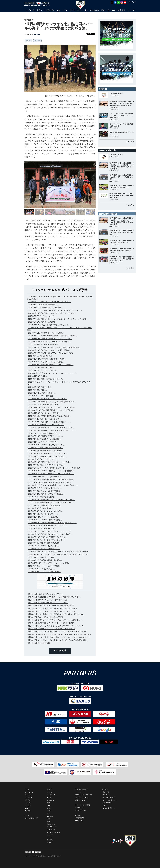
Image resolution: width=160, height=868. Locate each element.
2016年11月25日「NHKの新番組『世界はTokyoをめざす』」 (52, 523)
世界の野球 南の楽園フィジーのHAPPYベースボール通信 (51, 623)
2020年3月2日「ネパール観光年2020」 (44, 404)
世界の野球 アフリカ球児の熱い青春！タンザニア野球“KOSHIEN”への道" (57, 632)
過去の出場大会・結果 (32, 818)
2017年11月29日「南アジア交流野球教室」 (45, 477)
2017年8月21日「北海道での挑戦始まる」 (45, 488)
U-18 (49, 805)
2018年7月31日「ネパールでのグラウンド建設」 (48, 454)
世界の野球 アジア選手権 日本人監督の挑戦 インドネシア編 (53, 608)
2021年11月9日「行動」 (38, 376)
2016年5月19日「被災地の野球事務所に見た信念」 (49, 537)
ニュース (50, 837)
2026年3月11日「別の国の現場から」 (43, 305)
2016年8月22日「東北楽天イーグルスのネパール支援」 (50, 531)
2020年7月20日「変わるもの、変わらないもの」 (48, 399)
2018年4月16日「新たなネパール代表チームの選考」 (49, 462)
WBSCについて (80, 821)
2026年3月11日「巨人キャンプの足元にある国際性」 (49, 302)
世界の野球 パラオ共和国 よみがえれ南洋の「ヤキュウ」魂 (52, 629)
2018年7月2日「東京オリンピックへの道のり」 (47, 456)
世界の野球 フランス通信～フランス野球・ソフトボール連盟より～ (55, 620)
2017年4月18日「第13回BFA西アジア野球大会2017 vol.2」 (52, 500)
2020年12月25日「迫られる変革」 (42, 393)
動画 (49, 821)
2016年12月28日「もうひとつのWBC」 (44, 517)
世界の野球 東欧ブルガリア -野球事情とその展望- (48, 600)
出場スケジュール (80, 800)
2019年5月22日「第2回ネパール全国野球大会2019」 (49, 422)
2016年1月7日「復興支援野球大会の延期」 (45, 560)
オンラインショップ (109, 797)
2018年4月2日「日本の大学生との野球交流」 (46, 465)
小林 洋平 (37, 41)
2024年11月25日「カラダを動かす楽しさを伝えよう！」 (51, 325)
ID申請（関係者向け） (109, 808)
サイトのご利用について (110, 800)
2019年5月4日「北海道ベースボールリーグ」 (46, 425)
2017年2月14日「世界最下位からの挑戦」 (45, 505)
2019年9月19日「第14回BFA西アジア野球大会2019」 (50, 416)
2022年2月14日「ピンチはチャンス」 (43, 370)
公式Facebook (107, 803)
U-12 (49, 811)
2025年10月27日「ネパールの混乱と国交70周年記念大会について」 (55, 310)
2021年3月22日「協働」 (38, 390)
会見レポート (51, 829)
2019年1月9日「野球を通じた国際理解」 (44, 439)
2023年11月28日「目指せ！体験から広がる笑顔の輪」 (50, 339)
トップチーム (29, 792)
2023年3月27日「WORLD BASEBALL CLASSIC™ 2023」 (51, 353)
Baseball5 (50, 816)
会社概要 (78, 815)
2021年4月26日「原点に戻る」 (41, 387)
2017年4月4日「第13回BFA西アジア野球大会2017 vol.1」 (51, 503)
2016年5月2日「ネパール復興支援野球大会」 (46, 540)
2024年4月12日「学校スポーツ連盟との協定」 (47, 333)
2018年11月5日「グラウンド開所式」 (43, 442)
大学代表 (28, 800)
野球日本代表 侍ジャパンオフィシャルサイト (38, 4)
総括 (49, 819)
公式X (105, 805)
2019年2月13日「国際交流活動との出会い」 (46, 436)
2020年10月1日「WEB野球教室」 (42, 396)
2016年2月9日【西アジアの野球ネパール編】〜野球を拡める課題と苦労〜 (58, 554)
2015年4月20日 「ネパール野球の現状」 (44, 572)
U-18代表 (28, 803)
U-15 (49, 808)
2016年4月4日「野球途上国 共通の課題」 (45, 543)
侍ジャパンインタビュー (55, 832)
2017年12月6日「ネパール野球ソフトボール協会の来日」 (51, 474)
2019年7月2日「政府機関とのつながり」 (44, 419)
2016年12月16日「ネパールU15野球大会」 (45, 520)
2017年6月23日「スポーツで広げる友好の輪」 (47, 494)
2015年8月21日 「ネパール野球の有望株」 (45, 566)
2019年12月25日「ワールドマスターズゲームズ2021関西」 (52, 407)
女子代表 (28, 811)
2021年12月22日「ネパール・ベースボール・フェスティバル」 (53, 373)
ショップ (50, 843)
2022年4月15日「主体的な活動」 (41, 368)
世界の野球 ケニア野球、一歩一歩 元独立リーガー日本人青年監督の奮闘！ (58, 640)
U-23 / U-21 (28, 797)
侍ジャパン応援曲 (80, 810)
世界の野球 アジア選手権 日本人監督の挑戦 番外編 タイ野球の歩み (56, 614)
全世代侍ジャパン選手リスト (84, 795)
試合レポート (51, 824)
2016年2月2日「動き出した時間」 (42, 557)
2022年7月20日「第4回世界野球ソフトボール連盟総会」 (51, 365)
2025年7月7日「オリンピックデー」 (43, 316)
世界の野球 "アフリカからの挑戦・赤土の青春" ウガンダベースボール (56, 626)
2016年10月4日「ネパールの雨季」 (42, 529)
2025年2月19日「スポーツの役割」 (42, 322)
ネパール (29, 41)
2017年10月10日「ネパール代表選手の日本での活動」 (50, 482)
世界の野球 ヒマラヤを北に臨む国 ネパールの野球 (48, 603)
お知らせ (50, 835)
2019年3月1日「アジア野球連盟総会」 (44, 433)
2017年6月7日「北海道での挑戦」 (42, 497)
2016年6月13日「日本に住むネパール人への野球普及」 (50, 534)
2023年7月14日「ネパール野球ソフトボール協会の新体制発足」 (54, 347)
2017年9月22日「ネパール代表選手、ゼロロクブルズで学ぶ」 (53, 485)
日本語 (129, 2)
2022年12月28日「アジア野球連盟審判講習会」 (47, 359)
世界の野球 (61, 651)
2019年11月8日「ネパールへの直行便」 (44, 413)
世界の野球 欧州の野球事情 (39, 643)
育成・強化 (106, 792)
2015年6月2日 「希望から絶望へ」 (42, 569)
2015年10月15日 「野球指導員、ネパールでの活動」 (49, 563)
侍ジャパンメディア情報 (82, 805)
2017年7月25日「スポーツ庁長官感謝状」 (45, 491)
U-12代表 (28, 808)
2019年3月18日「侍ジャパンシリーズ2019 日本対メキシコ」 (53, 430)
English (134, 2)
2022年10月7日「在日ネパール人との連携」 (46, 362)
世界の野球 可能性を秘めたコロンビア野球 (45, 594)
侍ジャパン (78, 792)
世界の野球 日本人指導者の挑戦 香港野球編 (46, 617)
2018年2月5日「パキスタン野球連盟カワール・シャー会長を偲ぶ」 (55, 468)
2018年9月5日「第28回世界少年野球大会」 (45, 448)
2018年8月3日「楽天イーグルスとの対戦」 (45, 451)
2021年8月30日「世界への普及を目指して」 (46, 379)
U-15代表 (28, 805)
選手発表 (50, 840)
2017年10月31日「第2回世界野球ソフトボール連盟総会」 (51, 479)
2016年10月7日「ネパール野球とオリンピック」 (48, 526)
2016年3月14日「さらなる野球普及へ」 (44, 549)
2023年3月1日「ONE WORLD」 (41, 356)
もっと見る (130, 142)
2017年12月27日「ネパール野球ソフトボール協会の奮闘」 (52, 471)
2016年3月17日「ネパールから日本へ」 (44, 546)
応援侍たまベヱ (80, 808)
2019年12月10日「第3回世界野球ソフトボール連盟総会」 (51, 410)
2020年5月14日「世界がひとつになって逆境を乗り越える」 (52, 402)
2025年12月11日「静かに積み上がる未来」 (45, 308)
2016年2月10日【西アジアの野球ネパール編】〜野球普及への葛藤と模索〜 (58, 552)
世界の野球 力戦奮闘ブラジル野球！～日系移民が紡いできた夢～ (54, 597)
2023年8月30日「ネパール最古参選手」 (44, 344)
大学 (49, 803)
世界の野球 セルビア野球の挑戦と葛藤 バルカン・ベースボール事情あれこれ (59, 637)
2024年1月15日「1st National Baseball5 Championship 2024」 (53, 336)
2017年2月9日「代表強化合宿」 (41, 508)
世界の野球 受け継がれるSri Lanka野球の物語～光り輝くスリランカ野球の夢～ (60, 634)
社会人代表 (28, 795)
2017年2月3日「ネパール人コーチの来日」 (45, 511)
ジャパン (50, 792)
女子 (49, 813)
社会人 (49, 797)
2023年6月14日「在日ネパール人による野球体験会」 (49, 350)
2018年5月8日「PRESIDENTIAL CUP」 (44, 459)
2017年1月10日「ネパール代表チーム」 (44, 514)
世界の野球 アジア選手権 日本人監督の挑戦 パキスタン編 (52, 611)
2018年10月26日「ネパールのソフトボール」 (46, 445)
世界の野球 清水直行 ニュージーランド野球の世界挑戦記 (51, 606)
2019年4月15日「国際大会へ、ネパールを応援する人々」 (51, 428)
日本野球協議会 (80, 818)
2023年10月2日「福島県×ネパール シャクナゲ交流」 (49, 342)
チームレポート (52, 827)
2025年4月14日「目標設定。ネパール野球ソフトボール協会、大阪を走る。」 (59, 319)
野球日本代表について (82, 797)
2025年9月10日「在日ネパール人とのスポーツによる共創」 (52, 313)
